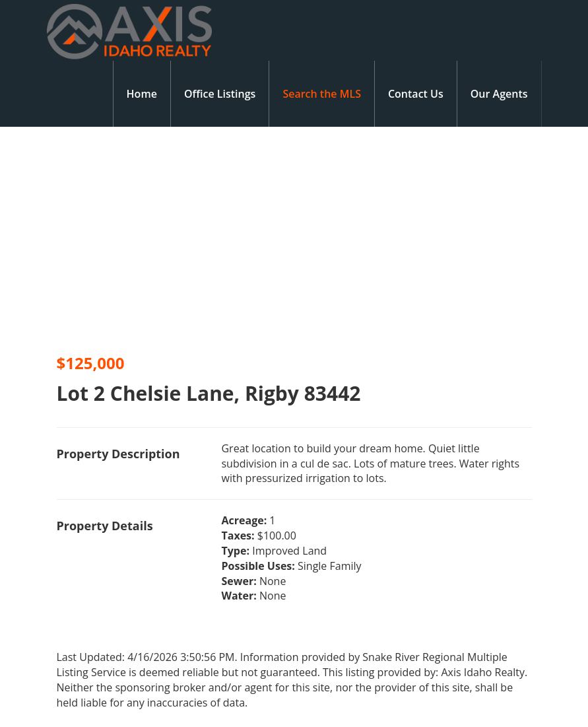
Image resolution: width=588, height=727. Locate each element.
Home (142, 94)
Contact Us (416, 94)
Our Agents (499, 94)
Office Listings (220, 94)
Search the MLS (322, 94)
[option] (147, 236)
